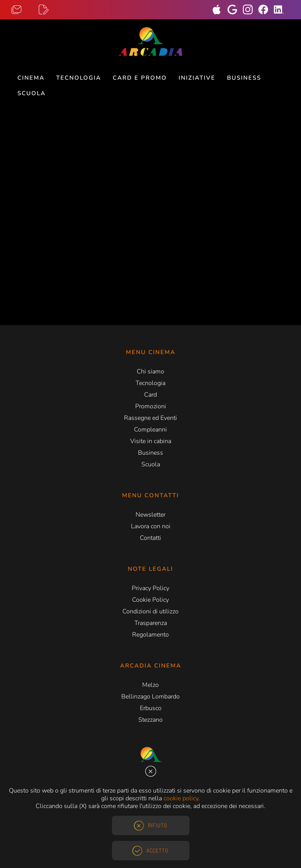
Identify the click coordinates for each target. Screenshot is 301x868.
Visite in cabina (151, 441)
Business (244, 78)
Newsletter (150, 515)
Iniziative (197, 78)
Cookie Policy (150, 600)
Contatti (150, 538)
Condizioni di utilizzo (150, 611)
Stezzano (150, 720)
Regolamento (150, 635)
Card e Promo (140, 78)
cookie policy (181, 798)
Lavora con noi (151, 526)
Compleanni (150, 430)
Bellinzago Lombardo (150, 697)
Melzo (150, 685)
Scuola (32, 93)
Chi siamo (150, 372)
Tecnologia (79, 78)
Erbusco (151, 708)
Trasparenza (151, 623)
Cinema (31, 78)
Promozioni (151, 406)
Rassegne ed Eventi (150, 418)
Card (150, 395)
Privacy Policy (150, 588)
